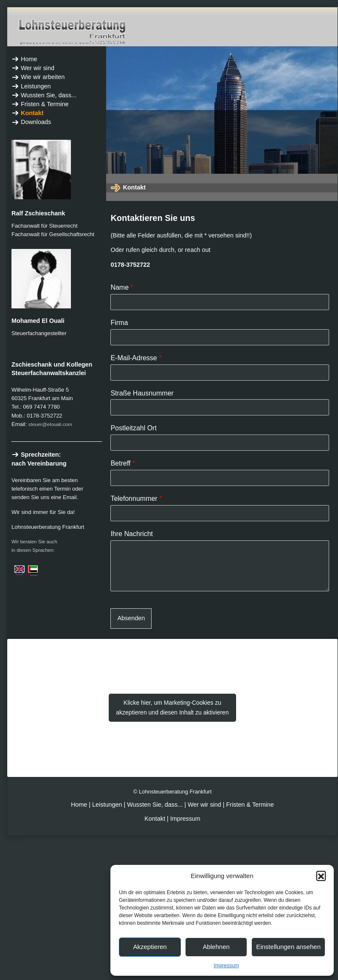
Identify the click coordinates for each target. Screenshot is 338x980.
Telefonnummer (136, 498)
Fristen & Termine (250, 805)
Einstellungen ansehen (288, 947)
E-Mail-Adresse (136, 358)
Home (80, 805)
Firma (119, 323)
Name (122, 287)
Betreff (123, 463)
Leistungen (107, 805)
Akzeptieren (150, 947)
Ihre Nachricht (132, 534)
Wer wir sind (204, 805)
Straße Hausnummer (142, 393)
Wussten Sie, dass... (155, 805)
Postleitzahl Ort (133, 428)
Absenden (131, 618)
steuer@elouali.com (50, 424)
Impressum (226, 966)
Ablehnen (216, 947)
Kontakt (155, 819)
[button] (321, 876)
